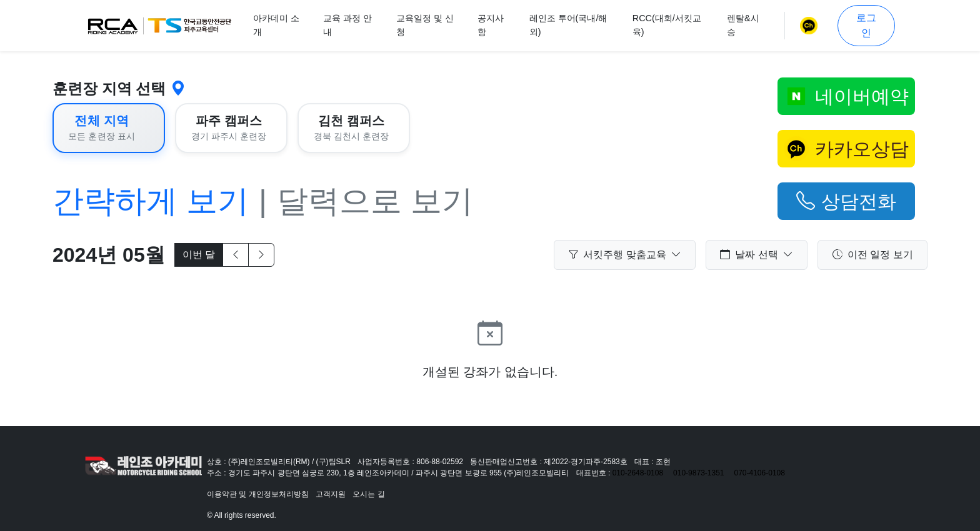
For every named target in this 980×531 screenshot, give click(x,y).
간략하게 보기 (151, 201)
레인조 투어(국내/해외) (568, 25)
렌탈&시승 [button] (743, 25)
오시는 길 (368, 494)
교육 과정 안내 (347, 25)
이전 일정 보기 (873, 255)
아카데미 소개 (276, 25)
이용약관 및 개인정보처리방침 (258, 494)
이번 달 (199, 255)
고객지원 (331, 494)
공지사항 (491, 25)
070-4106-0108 (760, 473)
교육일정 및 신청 (425, 25)
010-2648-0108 (638, 473)
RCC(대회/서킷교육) (667, 25)
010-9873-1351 (698, 473)
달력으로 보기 (375, 201)
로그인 (866, 25)
